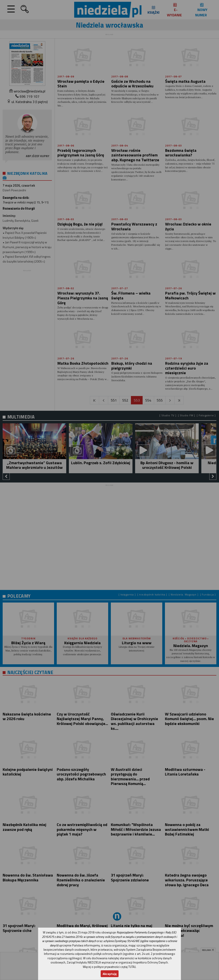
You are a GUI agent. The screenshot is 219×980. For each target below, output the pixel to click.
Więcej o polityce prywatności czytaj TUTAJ (109, 967)
